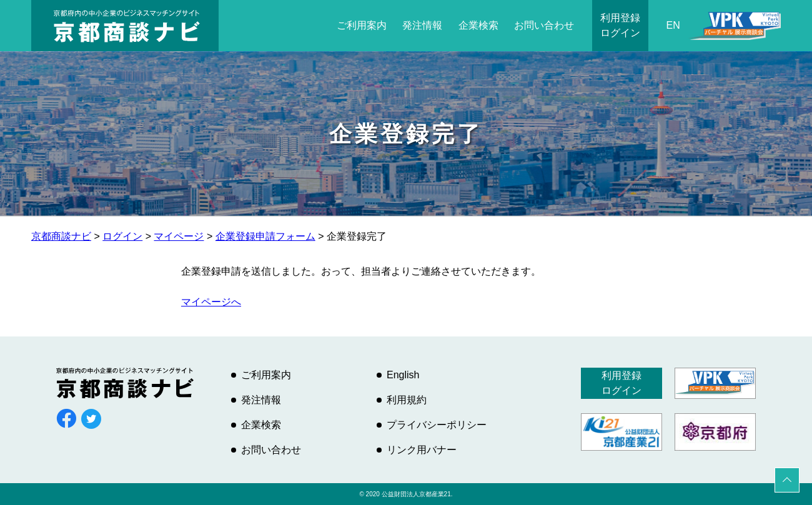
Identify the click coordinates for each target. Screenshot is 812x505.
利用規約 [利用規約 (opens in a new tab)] (407, 400)
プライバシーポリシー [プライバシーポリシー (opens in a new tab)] (437, 425)
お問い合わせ (544, 25)
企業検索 (478, 25)
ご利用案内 (362, 25)
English (403, 375)
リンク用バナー (422, 450)
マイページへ (211, 302)
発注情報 (422, 25)
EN (673, 25)
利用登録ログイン (620, 25)
